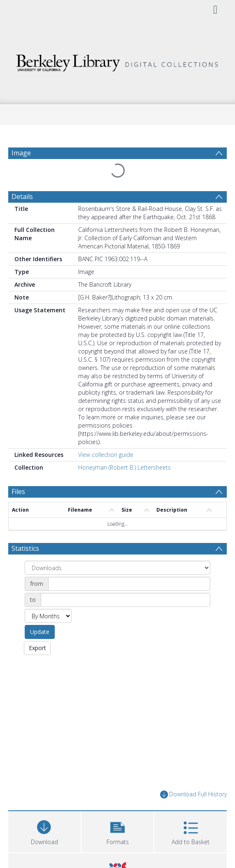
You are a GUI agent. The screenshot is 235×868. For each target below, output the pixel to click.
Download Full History (193, 794)
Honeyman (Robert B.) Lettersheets (124, 467)
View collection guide (106, 455)
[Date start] (129, 584)
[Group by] (117, 568)
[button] (118, 831)
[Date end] (126, 600)
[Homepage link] (118, 61)
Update (40, 632)
